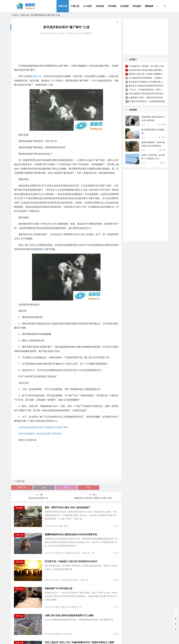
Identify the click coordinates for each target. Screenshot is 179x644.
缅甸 (66, 526)
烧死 (61, 526)
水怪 (93, 553)
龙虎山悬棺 (68, 634)
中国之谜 (75, 6)
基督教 (57, 607)
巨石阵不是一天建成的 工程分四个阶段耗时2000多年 (71, 561)
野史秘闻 (137, 6)
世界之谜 (63, 6)
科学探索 (112, 6)
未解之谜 (37, 76)
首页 (16, 15)
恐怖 (44, 488)
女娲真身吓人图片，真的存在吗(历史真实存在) (149, 97)
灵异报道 (100, 6)
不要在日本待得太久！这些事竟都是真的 (147, 101)
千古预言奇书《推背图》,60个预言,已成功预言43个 (151, 66)
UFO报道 (87, 6)
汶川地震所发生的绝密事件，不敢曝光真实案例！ (150, 78)
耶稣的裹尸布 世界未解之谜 (58, 588)
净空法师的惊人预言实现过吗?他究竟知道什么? (149, 94)
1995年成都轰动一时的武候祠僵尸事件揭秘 (40, 434)
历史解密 (124, 6)
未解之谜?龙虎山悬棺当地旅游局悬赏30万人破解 (69, 615)
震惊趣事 (149, 6)
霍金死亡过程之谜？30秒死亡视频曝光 (145, 74)
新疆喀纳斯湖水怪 (73, 553)
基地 (88, 198)
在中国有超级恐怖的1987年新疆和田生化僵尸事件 (43, 427)
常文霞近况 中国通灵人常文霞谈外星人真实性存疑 (150, 82)
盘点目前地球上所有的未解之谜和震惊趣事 (147, 70)
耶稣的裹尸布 (76, 607)
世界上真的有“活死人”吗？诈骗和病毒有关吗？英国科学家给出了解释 (79, 642)
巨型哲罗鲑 (59, 553)
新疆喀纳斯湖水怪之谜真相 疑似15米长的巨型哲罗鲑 (71, 534)
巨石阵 (57, 580)
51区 (53, 81)
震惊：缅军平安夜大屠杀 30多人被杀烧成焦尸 (68, 507)
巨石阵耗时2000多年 (70, 580)
